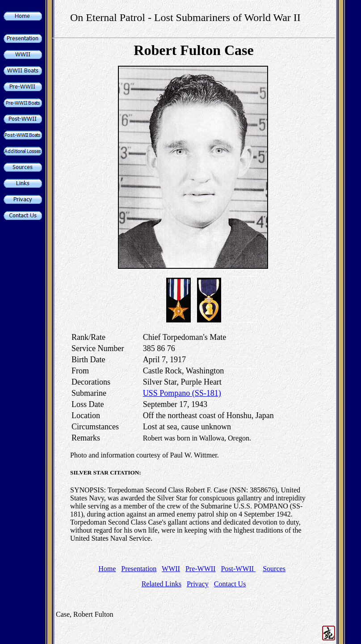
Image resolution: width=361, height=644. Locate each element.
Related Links (162, 584)
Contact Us (230, 584)
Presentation (139, 569)
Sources (274, 569)
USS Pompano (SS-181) (182, 393)
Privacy (198, 584)
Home (107, 569)
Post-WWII (238, 569)
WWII (171, 569)
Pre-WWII (201, 569)
